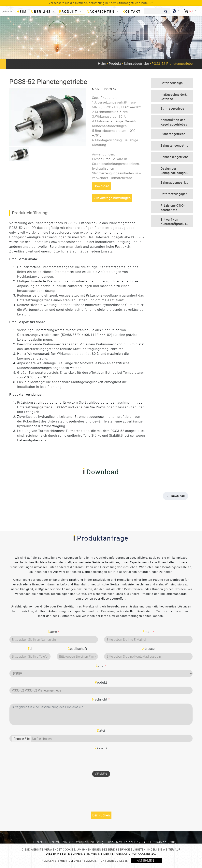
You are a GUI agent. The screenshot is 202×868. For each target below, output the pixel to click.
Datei (101, 731)
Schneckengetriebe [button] (175, 157)
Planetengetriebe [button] (173, 134)
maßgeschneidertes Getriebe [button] (175, 97)
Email (148, 632)
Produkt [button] (69, 12)
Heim (22, 12)
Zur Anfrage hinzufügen (112, 198)
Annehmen (145, 861)
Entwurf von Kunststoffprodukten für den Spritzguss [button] (176, 222)
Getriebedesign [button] (172, 83)
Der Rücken (101, 815)
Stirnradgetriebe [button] (172, 109)
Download (101, 186)
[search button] (165, 13)
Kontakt (132, 12)
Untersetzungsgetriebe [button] (177, 194)
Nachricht (101, 699)
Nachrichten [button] (101, 12)
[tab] (172, 83)
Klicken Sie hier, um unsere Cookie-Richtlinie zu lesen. (85, 861)
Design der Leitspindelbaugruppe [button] (176, 171)
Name (54, 632)
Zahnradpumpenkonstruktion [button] (177, 183)
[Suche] (157, 11)
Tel (30, 649)
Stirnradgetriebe (136, 64)
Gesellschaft (77, 649)
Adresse (148, 649)
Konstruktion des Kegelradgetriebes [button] (174, 122)
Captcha (101, 747)
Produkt (115, 64)
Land (101, 666)
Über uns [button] (42, 12)
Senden (101, 774)
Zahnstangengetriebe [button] (176, 146)
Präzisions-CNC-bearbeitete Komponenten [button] (173, 208)
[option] (48, 117)
